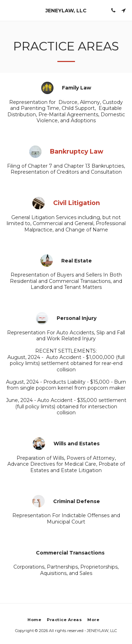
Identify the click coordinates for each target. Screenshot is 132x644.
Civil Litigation (77, 203)
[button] (8, 10)
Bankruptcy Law (77, 151)
